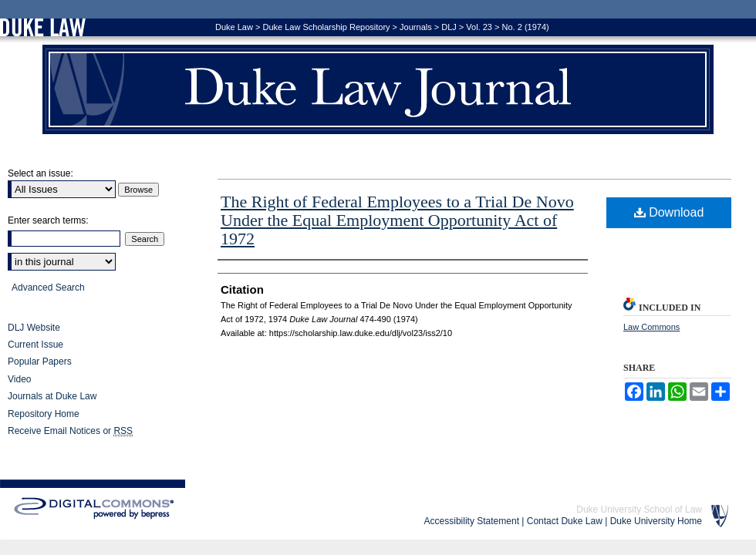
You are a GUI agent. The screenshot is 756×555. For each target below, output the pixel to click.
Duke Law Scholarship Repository (326, 27)
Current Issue (35, 345)
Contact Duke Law (565, 521)
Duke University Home (656, 521)
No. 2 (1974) (526, 27)
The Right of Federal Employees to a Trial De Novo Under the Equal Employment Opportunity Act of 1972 (397, 220)
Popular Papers (40, 362)
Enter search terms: (48, 220)
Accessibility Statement (472, 521)
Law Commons (651, 327)
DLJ (449, 27)
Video (19, 379)
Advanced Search (48, 288)
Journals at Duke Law (52, 396)
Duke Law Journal (378, 89)
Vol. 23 (479, 27)
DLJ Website (34, 328)
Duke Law (234, 27)
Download (669, 212)
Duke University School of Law (639, 510)
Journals (416, 27)
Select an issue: (40, 173)
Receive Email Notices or (70, 431)
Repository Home (44, 414)
